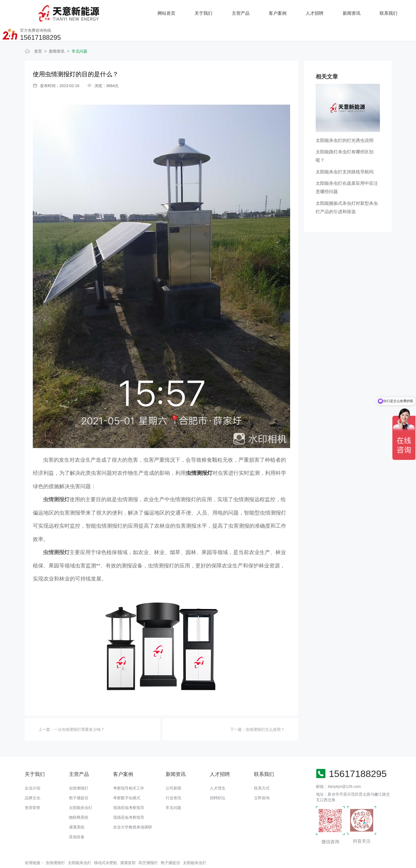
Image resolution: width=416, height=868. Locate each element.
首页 (38, 35)
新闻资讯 (282, 12)
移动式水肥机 (106, 847)
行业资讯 (173, 782)
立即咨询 (262, 782)
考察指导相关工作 (129, 773)
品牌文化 (33, 782)
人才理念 (218, 773)
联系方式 (262, 773)
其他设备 (77, 821)
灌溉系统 (77, 812)
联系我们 (319, 12)
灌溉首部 (128, 847)
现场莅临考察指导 (129, 792)
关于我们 (134, 12)
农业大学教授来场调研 (133, 812)
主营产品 (171, 12)
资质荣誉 (33, 792)
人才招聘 (245, 12)
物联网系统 (79, 802)
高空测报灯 (148, 847)
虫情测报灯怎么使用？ (265, 714)
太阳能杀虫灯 (81, 792)
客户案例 (208, 12)
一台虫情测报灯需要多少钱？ (79, 714)
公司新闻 (173, 773)
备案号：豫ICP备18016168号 (206, 861)
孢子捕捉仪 (79, 782)
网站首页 (97, 12)
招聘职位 (218, 782)
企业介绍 (33, 773)
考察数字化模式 (127, 782)
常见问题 (79, 35)
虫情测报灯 (79, 773)
